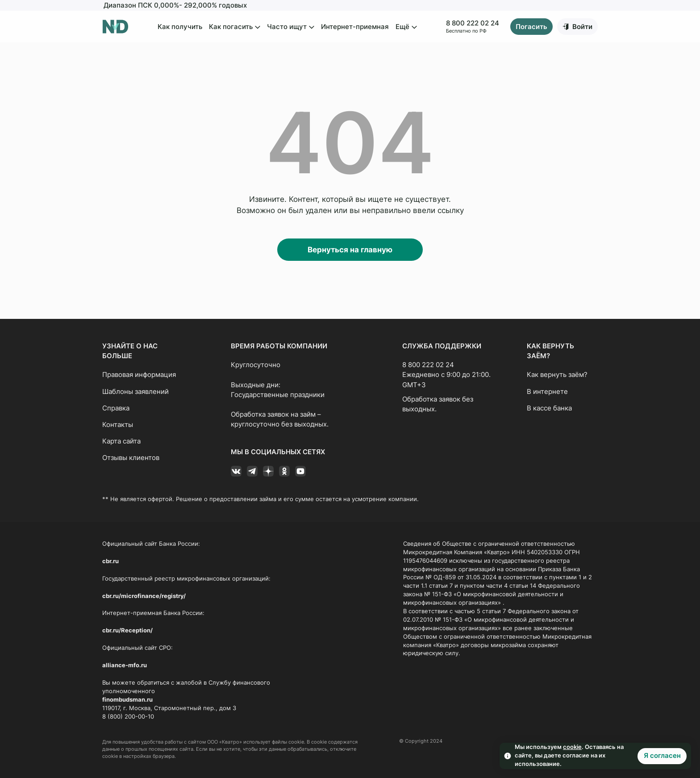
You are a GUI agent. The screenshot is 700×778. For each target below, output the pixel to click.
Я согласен (662, 756)
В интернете (547, 392)
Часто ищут (291, 27)
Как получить (180, 27)
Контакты (118, 425)
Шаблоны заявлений (135, 392)
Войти (582, 27)
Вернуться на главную (350, 250)
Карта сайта (121, 441)
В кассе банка (549, 408)
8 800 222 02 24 (473, 23)
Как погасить (235, 27)
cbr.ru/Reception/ (127, 630)
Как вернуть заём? (557, 375)
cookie (572, 747)
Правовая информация (139, 375)
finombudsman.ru (127, 700)
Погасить (531, 27)
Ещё (406, 27)
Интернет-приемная (355, 27)
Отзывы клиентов (131, 458)
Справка (116, 408)
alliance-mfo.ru (125, 665)
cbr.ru (110, 561)
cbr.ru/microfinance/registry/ (144, 596)
